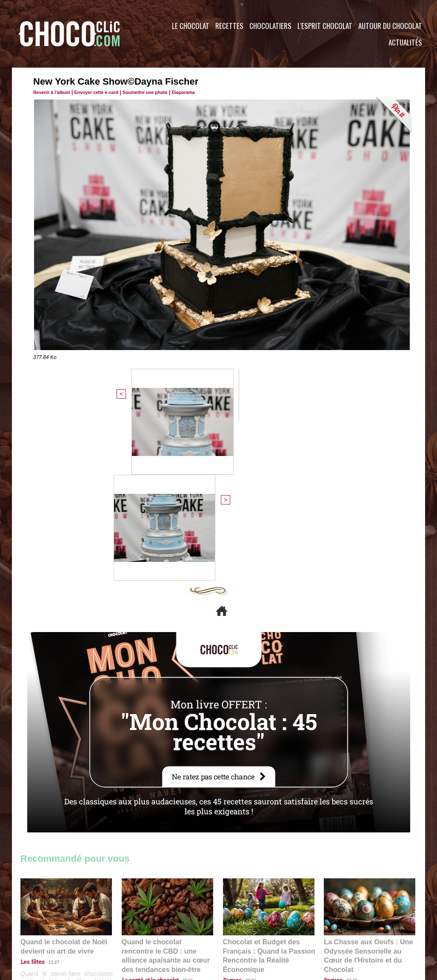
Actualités (405, 42)
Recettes (229, 26)
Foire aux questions (349, 929)
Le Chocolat (191, 26)
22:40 (348, 808)
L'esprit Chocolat (325, 26)
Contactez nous (46, 929)
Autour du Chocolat (390, 26)
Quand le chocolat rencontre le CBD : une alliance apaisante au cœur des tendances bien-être (167, 790)
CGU (134, 929)
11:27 (49, 800)
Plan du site (242, 929)
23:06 (248, 817)
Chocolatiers (270, 26)
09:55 (181, 808)
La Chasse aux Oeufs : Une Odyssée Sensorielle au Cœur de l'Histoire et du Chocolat (366, 790)
